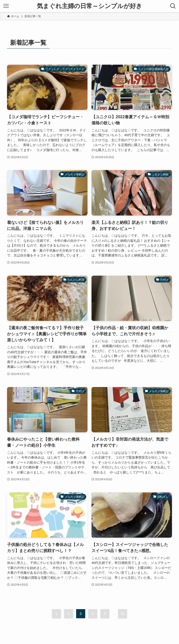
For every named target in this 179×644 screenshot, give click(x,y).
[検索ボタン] (173, 6)
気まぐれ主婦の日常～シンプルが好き (89, 6)
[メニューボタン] (6, 6)
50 (123, 614)
